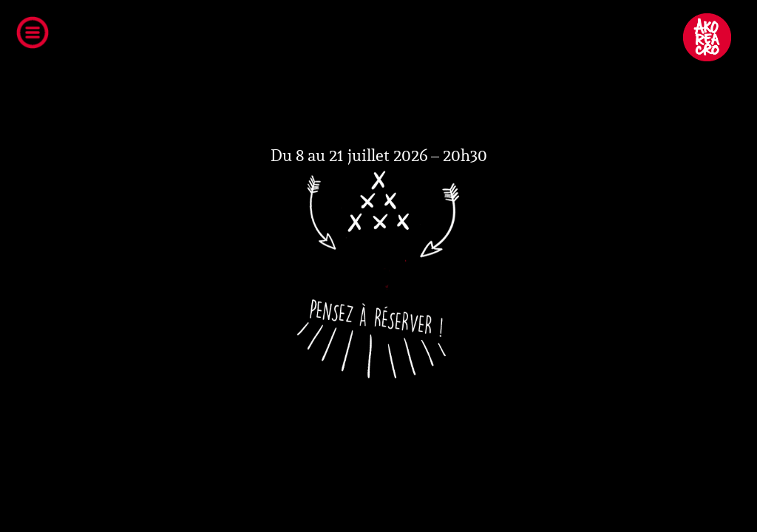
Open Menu (37, 36)
